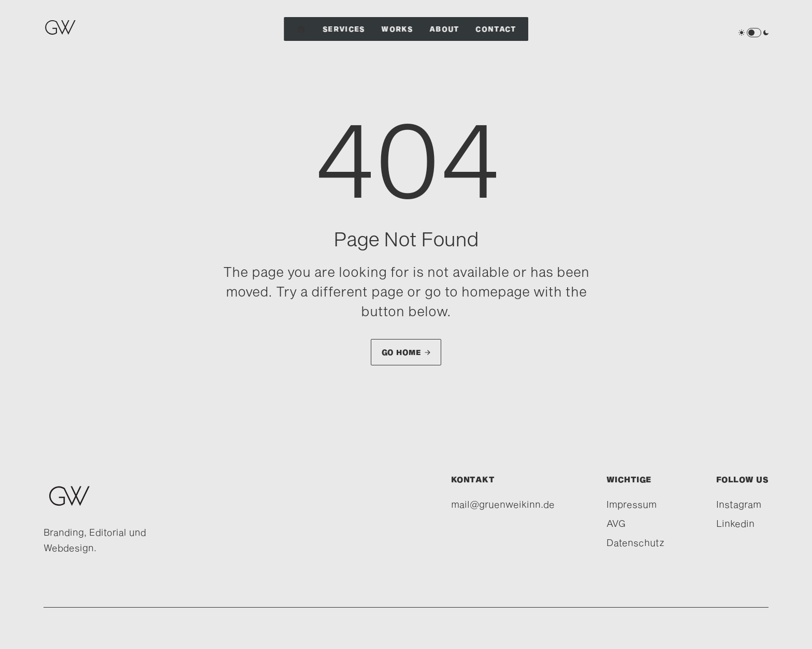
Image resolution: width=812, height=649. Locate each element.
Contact (496, 29)
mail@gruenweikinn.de (503, 504)
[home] (63, 33)
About (444, 29)
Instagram (739, 504)
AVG (616, 523)
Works (397, 29)
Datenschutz (635, 542)
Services (344, 29)
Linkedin (735, 523)
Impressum (632, 504)
